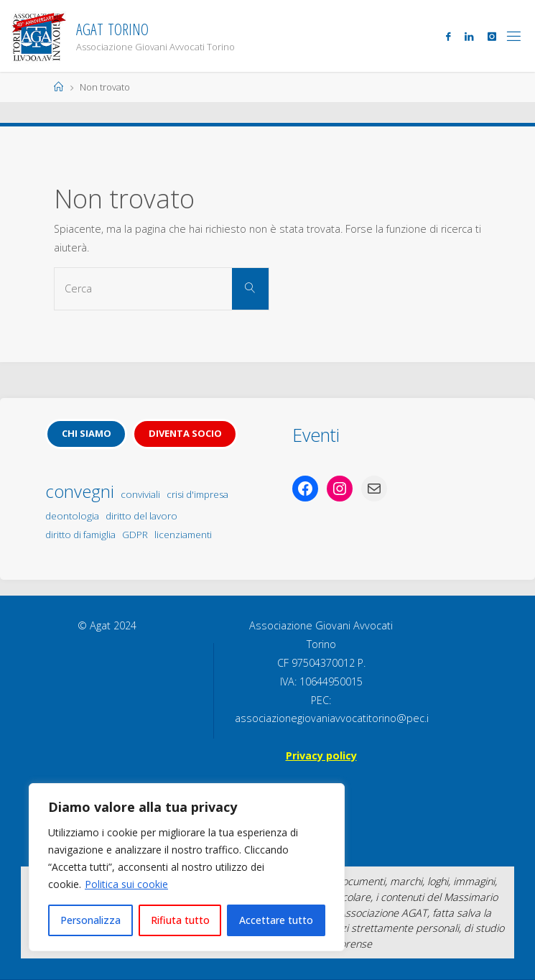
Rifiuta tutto (180, 920)
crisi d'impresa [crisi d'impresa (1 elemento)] (197, 494)
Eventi (316, 435)
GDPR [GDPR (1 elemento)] (135, 535)
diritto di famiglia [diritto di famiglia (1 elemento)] (80, 535)
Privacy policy (321, 755)
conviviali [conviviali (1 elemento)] (140, 494)
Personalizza (90, 920)
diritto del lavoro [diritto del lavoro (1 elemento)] (141, 516)
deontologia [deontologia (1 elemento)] (72, 516)
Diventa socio (185, 433)
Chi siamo (87, 433)
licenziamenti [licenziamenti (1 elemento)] (183, 535)
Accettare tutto (276, 920)
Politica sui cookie (126, 884)
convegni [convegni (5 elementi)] (80, 491)
